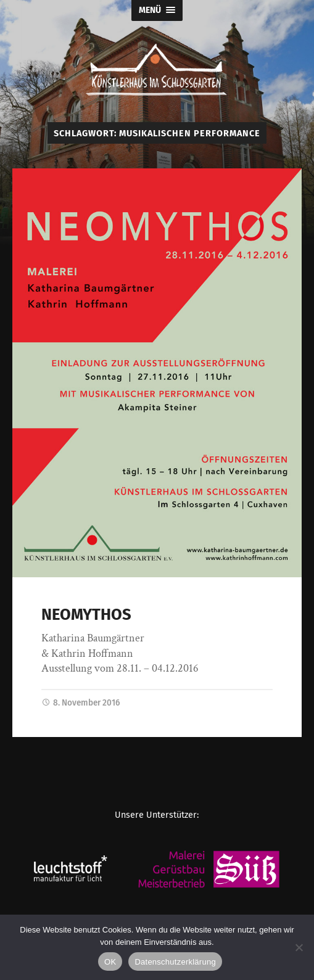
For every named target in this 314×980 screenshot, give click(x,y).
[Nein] (299, 947)
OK (110, 962)
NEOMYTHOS (86, 615)
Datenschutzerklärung (175, 962)
